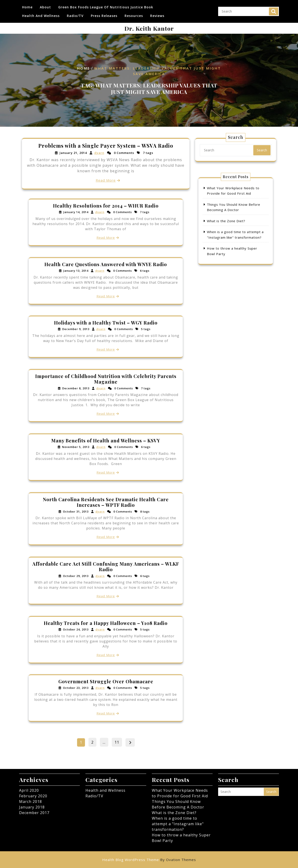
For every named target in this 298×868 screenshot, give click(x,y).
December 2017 (34, 813)
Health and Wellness (41, 14)
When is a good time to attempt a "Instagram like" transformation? (178, 824)
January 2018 (32, 807)
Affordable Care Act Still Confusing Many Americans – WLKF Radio (106, 573)
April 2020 (29, 790)
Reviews (157, 14)
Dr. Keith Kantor (149, 28)
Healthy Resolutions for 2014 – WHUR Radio (106, 213)
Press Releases (104, 14)
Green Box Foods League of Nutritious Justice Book (106, 5)
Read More (106, 180)
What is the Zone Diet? (231, 221)
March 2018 (30, 801)
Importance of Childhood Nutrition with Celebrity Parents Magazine (106, 387)
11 (118, 741)
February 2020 (33, 796)
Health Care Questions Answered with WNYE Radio (106, 272)
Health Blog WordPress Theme (149, 860)
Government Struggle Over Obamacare (106, 689)
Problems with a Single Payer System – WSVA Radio (106, 146)
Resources (134, 14)
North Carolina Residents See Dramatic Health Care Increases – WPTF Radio (106, 510)
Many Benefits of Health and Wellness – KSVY (106, 448)
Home (27, 5)
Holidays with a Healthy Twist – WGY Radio (106, 329)
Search (274, 10)
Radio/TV (75, 14)
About (45, 5)
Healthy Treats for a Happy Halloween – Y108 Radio (106, 631)
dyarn (100, 153)
